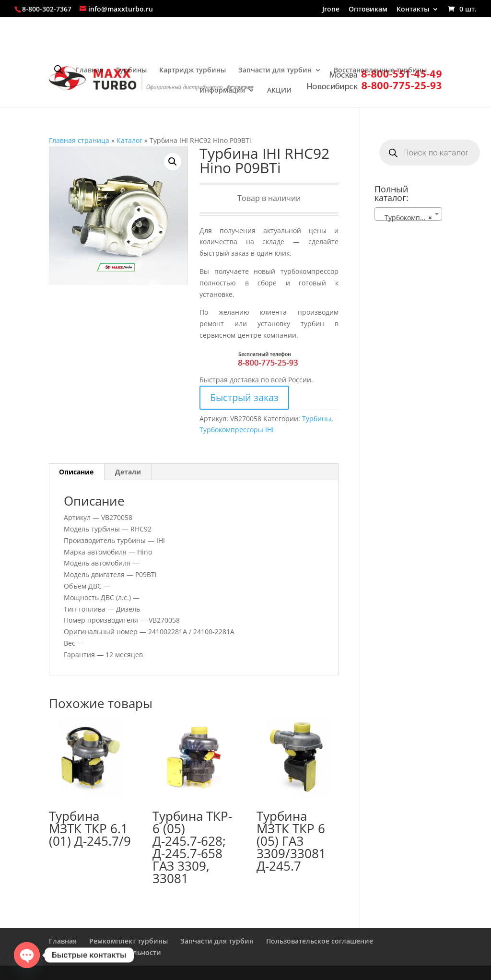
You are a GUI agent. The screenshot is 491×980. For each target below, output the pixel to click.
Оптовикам (368, 10)
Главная (90, 71)
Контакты (413, 10)
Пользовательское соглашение (320, 941)
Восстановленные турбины (380, 71)
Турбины (131, 71)
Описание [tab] (76, 472)
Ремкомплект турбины (129, 941)
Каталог (129, 140)
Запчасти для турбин (275, 71)
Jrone (331, 10)
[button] (173, 162)
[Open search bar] (58, 69)
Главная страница (79, 140)
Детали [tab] (128, 472)
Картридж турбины (193, 71)
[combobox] (408, 214)
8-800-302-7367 (47, 9)
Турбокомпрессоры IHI (237, 430)
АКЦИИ (279, 91)
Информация (222, 91)
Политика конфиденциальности (105, 952)
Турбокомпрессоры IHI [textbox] (410, 218)
